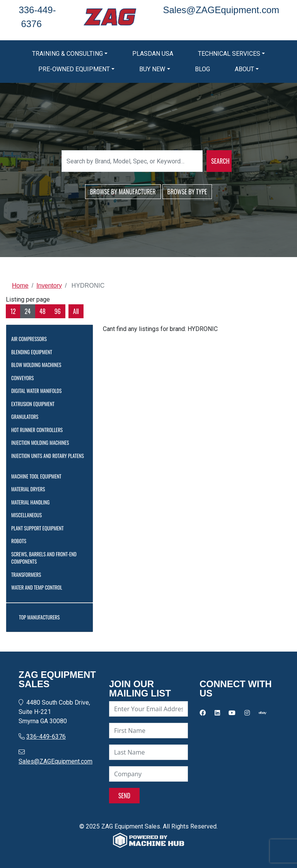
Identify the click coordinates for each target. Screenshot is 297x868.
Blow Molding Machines (39, 365)
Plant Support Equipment (40, 528)
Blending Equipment (34, 352)
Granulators (27, 417)
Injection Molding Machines (43, 443)
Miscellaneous (29, 515)
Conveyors (25, 378)
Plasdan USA (153, 54)
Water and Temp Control (39, 587)
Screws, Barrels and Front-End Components (44, 558)
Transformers (29, 575)
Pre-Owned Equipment (74, 69)
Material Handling (33, 502)
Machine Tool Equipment (39, 476)
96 (58, 311)
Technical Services (229, 54)
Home (20, 286)
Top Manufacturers (42, 617)
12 (13, 311)
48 (43, 311)
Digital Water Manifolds (39, 391)
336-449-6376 (46, 737)
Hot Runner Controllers (40, 430)
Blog (202, 69)
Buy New (152, 69)
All (76, 311)
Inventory (49, 286)
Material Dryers (31, 489)
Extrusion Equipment (36, 404)
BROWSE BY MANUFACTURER (123, 192)
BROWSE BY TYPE (187, 192)
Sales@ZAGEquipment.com (55, 761)
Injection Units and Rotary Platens (48, 459)
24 (28, 311)
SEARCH (220, 161)
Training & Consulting (67, 54)
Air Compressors (32, 339)
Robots (21, 541)
